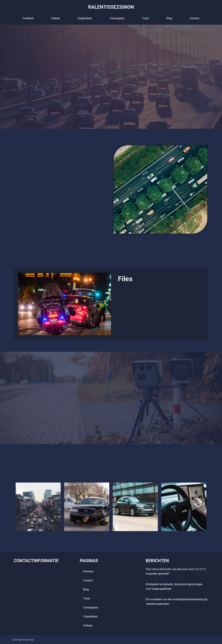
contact (195, 18)
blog (169, 18)
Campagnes (117, 18)
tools (145, 18)
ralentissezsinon (111, 7)
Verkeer (55, 18)
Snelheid (28, 18)
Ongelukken (85, 18)
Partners (88, 571)
